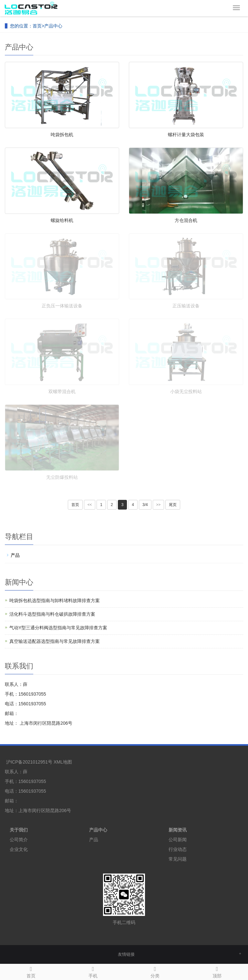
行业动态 (178, 849)
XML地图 (63, 762)
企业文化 (19, 849)
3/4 (145, 505)
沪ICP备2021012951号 (29, 762)
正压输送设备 (186, 306)
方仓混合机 (186, 220)
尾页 (173, 505)
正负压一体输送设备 (62, 306)
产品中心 (53, 26)
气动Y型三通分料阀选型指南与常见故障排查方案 (58, 628)
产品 (15, 555)
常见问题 (178, 859)
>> (159, 505)
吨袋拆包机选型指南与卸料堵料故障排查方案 (55, 600)
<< (90, 505)
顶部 (217, 971)
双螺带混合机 (62, 391)
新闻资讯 (178, 830)
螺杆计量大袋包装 (186, 135)
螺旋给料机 (62, 220)
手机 (93, 971)
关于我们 (19, 830)
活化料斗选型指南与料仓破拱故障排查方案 (52, 614)
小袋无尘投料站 (186, 391)
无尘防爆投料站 (62, 477)
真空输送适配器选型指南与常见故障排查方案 (55, 641)
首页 (37, 26)
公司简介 (19, 840)
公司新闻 (178, 840)
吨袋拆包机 (62, 135)
